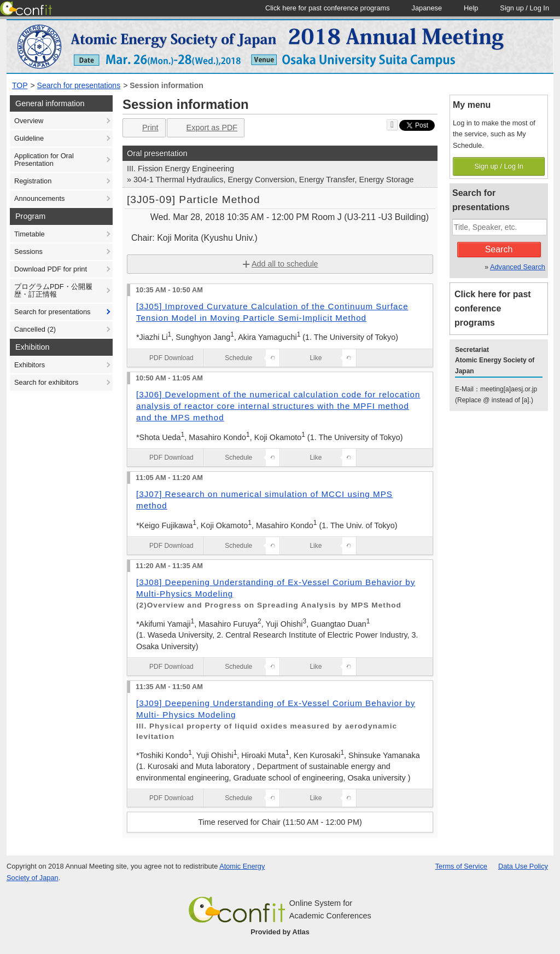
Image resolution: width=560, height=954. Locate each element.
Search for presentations (79, 85)
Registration (33, 181)
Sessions (28, 251)
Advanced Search (518, 267)
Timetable (30, 234)
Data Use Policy (523, 866)
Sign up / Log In (499, 166)
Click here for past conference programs (493, 308)
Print (143, 128)
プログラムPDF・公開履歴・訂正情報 (53, 290)
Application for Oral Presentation (44, 160)
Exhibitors (30, 365)
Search (499, 249)
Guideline (29, 138)
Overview (29, 121)
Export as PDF (205, 128)
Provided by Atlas (280, 932)
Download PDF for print (51, 269)
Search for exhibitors (46, 382)
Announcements (39, 198)
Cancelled (35, 329)
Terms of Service (461, 866)
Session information (167, 85)
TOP (20, 85)
